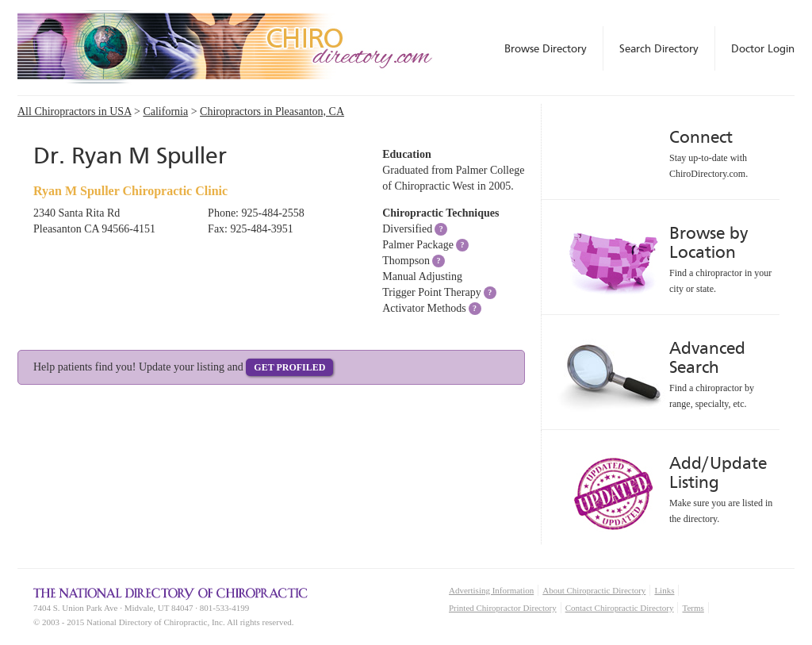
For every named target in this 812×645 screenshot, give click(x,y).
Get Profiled (289, 367)
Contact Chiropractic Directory (620, 608)
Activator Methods (424, 308)
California (165, 111)
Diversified (407, 229)
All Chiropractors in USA (75, 111)
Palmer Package (418, 245)
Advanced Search (707, 357)
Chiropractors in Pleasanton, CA (272, 111)
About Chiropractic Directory (594, 590)
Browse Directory (546, 48)
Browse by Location (709, 242)
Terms (693, 608)
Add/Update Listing (718, 472)
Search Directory (659, 48)
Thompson (406, 261)
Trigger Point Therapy (431, 292)
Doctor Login (763, 48)
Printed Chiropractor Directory (503, 608)
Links (664, 590)
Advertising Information (491, 590)
